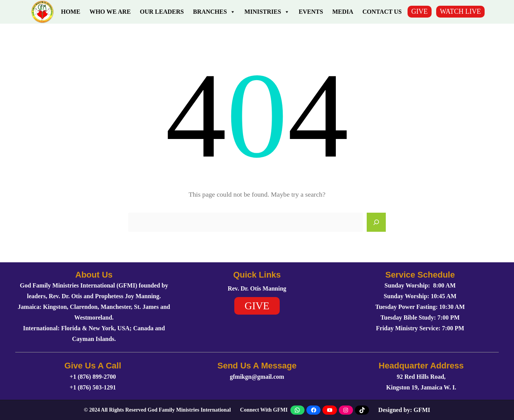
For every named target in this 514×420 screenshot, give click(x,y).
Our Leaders (162, 12)
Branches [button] (214, 12)
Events (311, 12)
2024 (95, 410)
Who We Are (110, 12)
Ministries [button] (267, 12)
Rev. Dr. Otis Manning (257, 288)
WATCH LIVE (460, 11)
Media (343, 12)
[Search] (376, 222)
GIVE (420, 11)
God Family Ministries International (189, 410)
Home (71, 12)
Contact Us (382, 12)
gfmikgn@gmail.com (257, 377)
